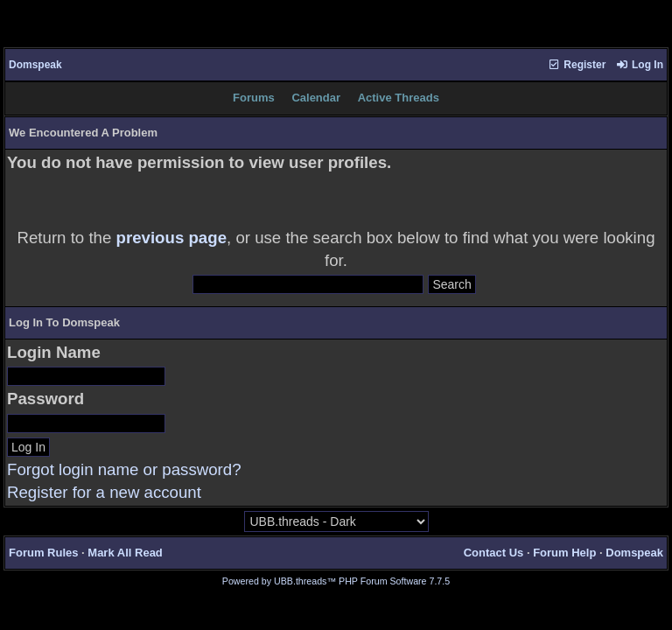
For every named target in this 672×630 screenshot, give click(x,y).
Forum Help (564, 553)
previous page (172, 238)
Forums (254, 98)
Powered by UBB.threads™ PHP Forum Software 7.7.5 (336, 581)
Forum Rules (43, 553)
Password (45, 399)
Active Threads (399, 98)
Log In (640, 65)
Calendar (316, 98)
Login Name (54, 352)
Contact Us (494, 553)
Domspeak (35, 65)
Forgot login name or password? (124, 469)
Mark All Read (125, 553)
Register (577, 65)
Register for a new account (104, 492)
